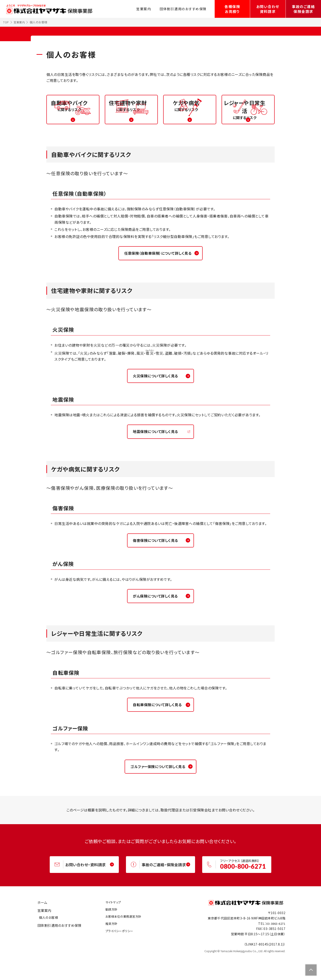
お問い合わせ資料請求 (268, 9)
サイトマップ (111, 927)
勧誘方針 (109, 934)
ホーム (41, 927)
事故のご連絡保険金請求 (303, 9)
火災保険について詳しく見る (157, 395)
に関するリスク (73, 124)
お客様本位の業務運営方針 (121, 941)
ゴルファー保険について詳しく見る (158, 790)
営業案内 (141, 9)
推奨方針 (109, 948)
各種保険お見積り (232, 9)
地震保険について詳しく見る (157, 451)
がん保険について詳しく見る (157, 617)
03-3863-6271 (274, 948)
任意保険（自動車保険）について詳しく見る (158, 271)
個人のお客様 (48, 942)
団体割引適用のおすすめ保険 (182, 9)
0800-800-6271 (245, 890)
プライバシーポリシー (117, 956)
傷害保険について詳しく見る (157, 561)
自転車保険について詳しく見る (158, 727)
